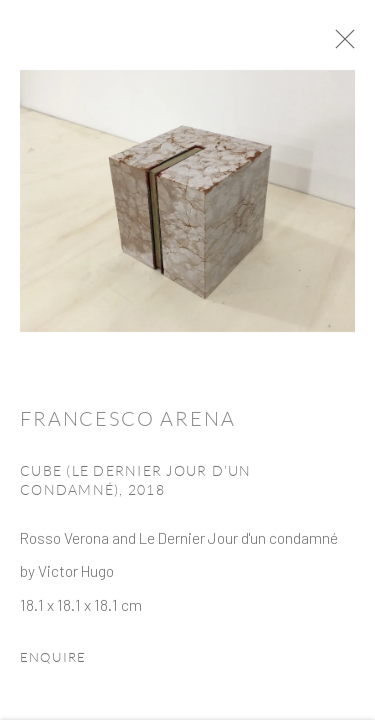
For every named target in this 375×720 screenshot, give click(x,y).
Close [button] (345, 45)
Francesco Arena (128, 422)
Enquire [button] (53, 660)
